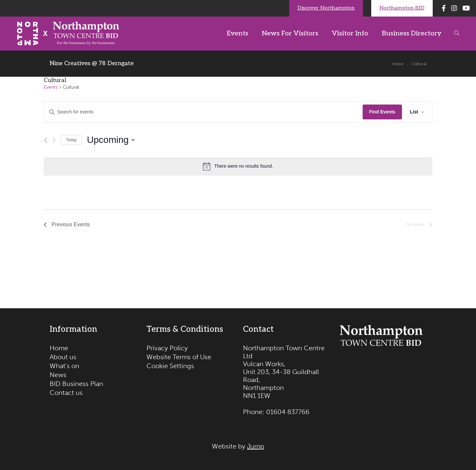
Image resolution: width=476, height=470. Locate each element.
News (58, 375)
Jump (256, 446)
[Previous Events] (45, 140)
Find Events (382, 112)
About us (63, 357)
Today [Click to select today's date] (71, 140)
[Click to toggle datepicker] (111, 140)
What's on (64, 366)
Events (51, 87)
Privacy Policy (167, 348)
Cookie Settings (170, 366)
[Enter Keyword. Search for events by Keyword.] (203, 112)
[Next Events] (54, 140)
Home (59, 348)
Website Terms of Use (179, 357)
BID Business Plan (76, 384)
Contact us (66, 393)
